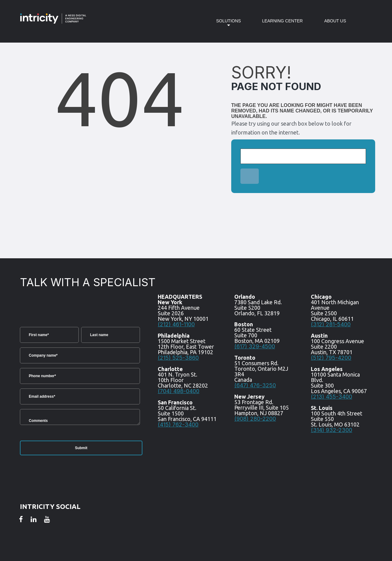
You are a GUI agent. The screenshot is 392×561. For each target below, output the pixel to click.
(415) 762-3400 (178, 425)
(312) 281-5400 (331, 324)
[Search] (303, 156)
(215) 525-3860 (178, 358)
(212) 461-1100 (176, 324)
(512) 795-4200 (331, 358)
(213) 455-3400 (332, 397)
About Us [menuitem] (335, 21)
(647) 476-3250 (255, 385)
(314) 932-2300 (332, 430)
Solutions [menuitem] (224, 25)
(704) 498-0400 (179, 391)
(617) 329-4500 (255, 346)
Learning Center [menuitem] (283, 21)
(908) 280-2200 (255, 419)
